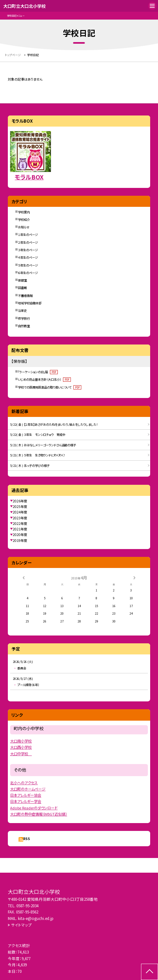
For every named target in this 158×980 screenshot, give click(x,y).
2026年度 (20, 501)
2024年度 (20, 512)
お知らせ (24, 227)
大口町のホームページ (28, 789)
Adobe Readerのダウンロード (34, 808)
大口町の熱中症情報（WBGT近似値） (39, 814)
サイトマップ (21, 925)
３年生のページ (28, 250)
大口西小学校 (21, 747)
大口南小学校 (21, 741)
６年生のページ (28, 273)
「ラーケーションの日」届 (38, 372)
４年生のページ (28, 257)
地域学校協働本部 (30, 303)
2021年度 (20, 529)
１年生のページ (28, 235)
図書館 (22, 288)
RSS (27, 839)
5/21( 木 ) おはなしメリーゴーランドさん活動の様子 (43, 445)
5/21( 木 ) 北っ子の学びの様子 (30, 466)
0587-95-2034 (27, 906)
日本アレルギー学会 (26, 801)
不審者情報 (25, 296)
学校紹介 (24, 220)
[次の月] (134, 577)
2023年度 (20, 518)
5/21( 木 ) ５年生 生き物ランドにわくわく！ (38, 455)
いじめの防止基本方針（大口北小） (44, 379)
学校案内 (24, 212)
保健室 (22, 280)
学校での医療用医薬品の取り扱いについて (50, 387)
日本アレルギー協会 (26, 795)
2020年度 (20, 535)
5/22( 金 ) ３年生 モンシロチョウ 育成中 (38, 435)
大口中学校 (21, 754)
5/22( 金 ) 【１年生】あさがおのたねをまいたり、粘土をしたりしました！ (54, 424)
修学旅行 (24, 318)
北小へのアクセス (24, 783)
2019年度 (20, 540)
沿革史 (22, 311)
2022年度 (20, 523)
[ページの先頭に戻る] (150, 972)
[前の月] (24, 577)
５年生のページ (28, 265)
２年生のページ (28, 242)
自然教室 (24, 326)
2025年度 (20, 506)
